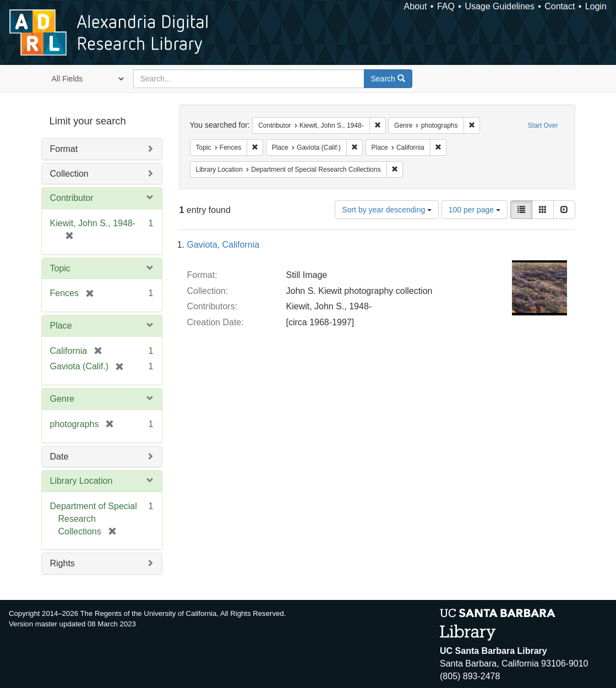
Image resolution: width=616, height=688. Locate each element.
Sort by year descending (387, 210)
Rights (62, 563)
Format (64, 149)
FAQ (446, 6)
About (416, 6)
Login (596, 6)
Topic (60, 268)
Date (59, 457)
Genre (62, 399)
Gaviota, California (223, 245)
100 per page (475, 210)
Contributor (72, 198)
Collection (69, 174)
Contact (560, 6)
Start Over (543, 125)
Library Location (81, 481)
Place (61, 326)
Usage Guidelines (499, 6)
